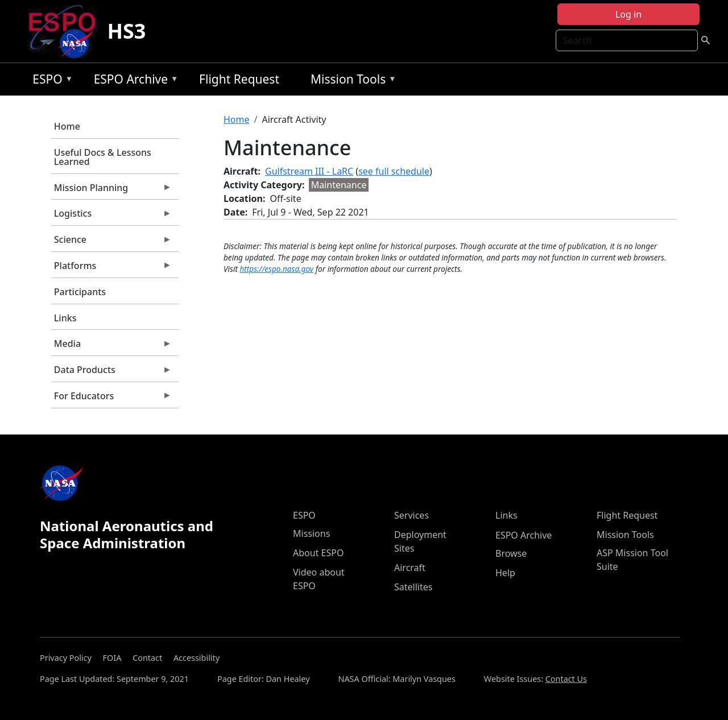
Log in (628, 14)
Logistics (111, 216)
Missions (311, 533)
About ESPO (318, 553)
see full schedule (394, 171)
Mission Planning (111, 191)
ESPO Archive (133, 81)
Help (505, 573)
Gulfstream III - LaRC (309, 171)
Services (411, 515)
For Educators (111, 399)
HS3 (126, 31)
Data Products (111, 373)
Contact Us (566, 679)
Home (67, 126)
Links (65, 318)
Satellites (413, 587)
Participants (80, 292)
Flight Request (239, 79)
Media (111, 346)
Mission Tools (351, 81)
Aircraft (410, 568)
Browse (511, 553)
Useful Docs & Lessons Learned (103, 157)
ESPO (50, 81)
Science (111, 242)
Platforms (111, 268)
